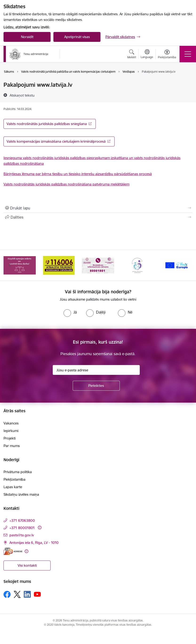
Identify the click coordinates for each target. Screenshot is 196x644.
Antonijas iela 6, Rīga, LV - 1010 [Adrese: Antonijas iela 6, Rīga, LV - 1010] (34, 543)
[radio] (70, 312)
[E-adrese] (13, 551)
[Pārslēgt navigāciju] (188, 54)
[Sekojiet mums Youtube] (37, 594)
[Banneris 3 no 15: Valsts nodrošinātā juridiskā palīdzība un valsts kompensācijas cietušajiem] (98, 265)
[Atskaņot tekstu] (22, 95)
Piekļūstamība (14, 479)
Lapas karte (13, 487)
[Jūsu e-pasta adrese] (96, 370)
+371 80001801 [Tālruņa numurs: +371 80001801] (22, 528)
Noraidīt (27, 37)
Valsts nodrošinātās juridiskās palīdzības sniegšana (47, 124)
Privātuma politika (18, 472)
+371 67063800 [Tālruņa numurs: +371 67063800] (22, 520)
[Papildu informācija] (40, 528)
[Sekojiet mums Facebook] (7, 594)
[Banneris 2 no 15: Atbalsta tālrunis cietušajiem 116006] (59, 265)
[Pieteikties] (96, 386)
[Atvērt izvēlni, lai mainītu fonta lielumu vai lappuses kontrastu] (167, 55)
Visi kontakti (27, 565)
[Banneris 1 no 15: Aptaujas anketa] (20, 265)
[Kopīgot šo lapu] (98, 217)
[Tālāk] (186, 265)
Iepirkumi (11, 431)
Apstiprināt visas (77, 37)
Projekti (10, 438)
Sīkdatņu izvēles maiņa (21, 494)
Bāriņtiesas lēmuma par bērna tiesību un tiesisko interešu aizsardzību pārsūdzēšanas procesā (78, 174)
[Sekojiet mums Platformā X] (17, 594)
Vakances (11, 423)
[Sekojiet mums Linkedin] (27, 594)
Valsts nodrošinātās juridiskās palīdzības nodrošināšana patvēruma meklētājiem (66, 184)
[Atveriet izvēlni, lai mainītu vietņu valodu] (147, 55)
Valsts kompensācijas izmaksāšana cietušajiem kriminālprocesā (56, 141)
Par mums (12, 446)
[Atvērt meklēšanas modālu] (132, 55)
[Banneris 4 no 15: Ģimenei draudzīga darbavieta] (137, 265)
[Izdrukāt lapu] (98, 208)
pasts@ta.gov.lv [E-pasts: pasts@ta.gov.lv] (22, 535)
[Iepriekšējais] (10, 265)
